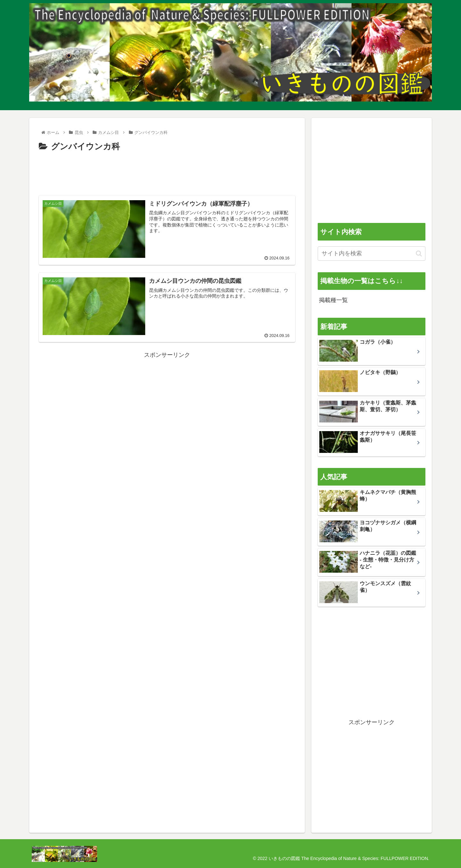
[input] (372, 254)
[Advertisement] (167, 172)
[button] (419, 254)
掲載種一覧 (333, 300)
